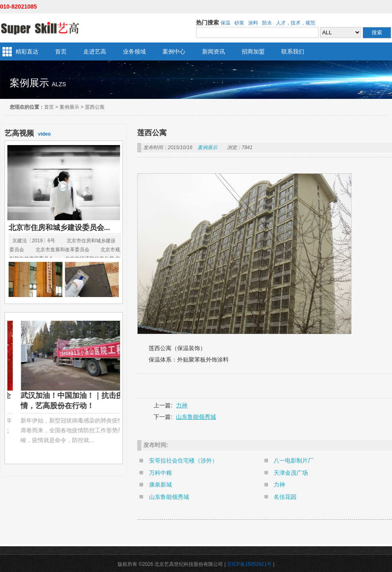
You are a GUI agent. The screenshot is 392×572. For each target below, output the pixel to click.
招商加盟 (253, 51)
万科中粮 (160, 473)
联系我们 (293, 51)
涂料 (253, 23)
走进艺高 (95, 51)
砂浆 (239, 23)
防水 (267, 23)
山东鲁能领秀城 (196, 417)
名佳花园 (285, 497)
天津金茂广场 (291, 473)
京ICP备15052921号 (249, 564)
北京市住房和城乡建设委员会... (59, 228)
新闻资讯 (214, 51)
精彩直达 (27, 51)
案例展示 (69, 107)
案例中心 (174, 51)
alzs (59, 84)
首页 (61, 51)
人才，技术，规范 (296, 23)
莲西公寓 (95, 107)
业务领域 (134, 51)
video (28, 133)
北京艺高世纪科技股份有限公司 (40, 28)
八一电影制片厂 (294, 460)
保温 (225, 23)
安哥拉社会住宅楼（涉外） (183, 460)
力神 (182, 405)
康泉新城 (160, 485)
